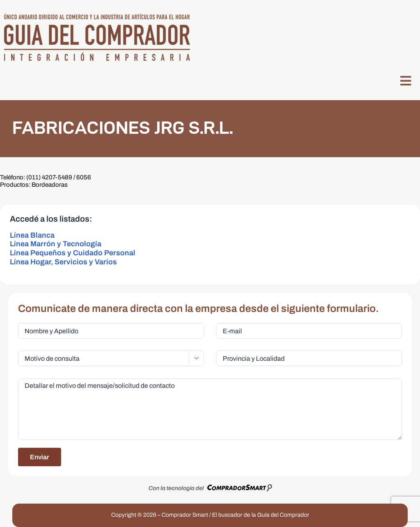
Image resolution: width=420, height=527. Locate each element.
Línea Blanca (32, 235)
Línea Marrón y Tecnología (56, 244)
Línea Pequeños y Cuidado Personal (73, 253)
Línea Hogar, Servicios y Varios (63, 262)
